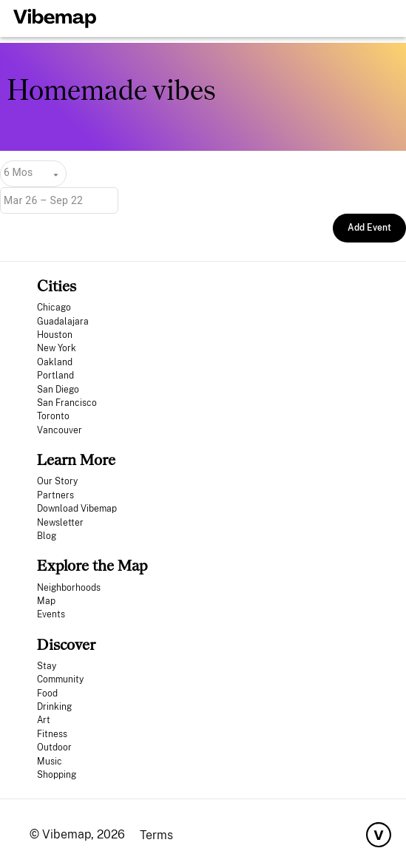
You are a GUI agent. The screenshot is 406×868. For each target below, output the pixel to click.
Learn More (76, 460)
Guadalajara (63, 322)
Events (51, 614)
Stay (47, 666)
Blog (47, 536)
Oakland (55, 362)
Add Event (369, 228)
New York (57, 348)
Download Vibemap (77, 509)
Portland (55, 376)
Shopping (57, 775)
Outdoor (54, 747)
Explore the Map (92, 565)
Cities (57, 286)
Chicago (54, 308)
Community (60, 679)
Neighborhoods (69, 588)
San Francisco (67, 403)
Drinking (54, 707)
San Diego (58, 390)
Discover (66, 644)
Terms (156, 835)
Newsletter (60, 523)
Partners (55, 495)
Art (44, 720)
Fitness (52, 734)
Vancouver (60, 430)
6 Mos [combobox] (18, 172)
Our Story (57, 481)
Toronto (53, 416)
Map (46, 601)
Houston (55, 335)
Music (50, 762)
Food (47, 694)
